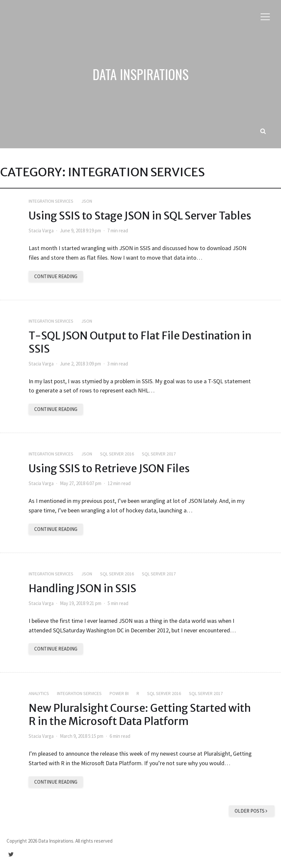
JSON (87, 201)
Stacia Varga (41, 231)
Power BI (119, 693)
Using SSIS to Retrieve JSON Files (109, 469)
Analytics (39, 693)
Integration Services (51, 201)
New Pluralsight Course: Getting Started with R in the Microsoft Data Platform (140, 715)
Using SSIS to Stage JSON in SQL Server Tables (140, 216)
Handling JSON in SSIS (82, 589)
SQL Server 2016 (117, 454)
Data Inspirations (140, 74)
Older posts (252, 811)
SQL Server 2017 (159, 454)
